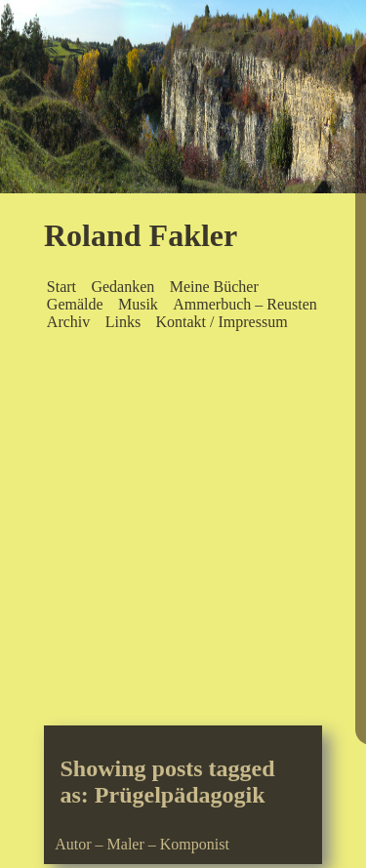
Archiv (68, 322)
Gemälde (75, 304)
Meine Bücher (214, 287)
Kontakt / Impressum (221, 322)
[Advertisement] (183, 533)
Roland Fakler (141, 235)
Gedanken (122, 287)
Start (61, 287)
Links (123, 322)
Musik (138, 304)
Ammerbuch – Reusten (245, 304)
